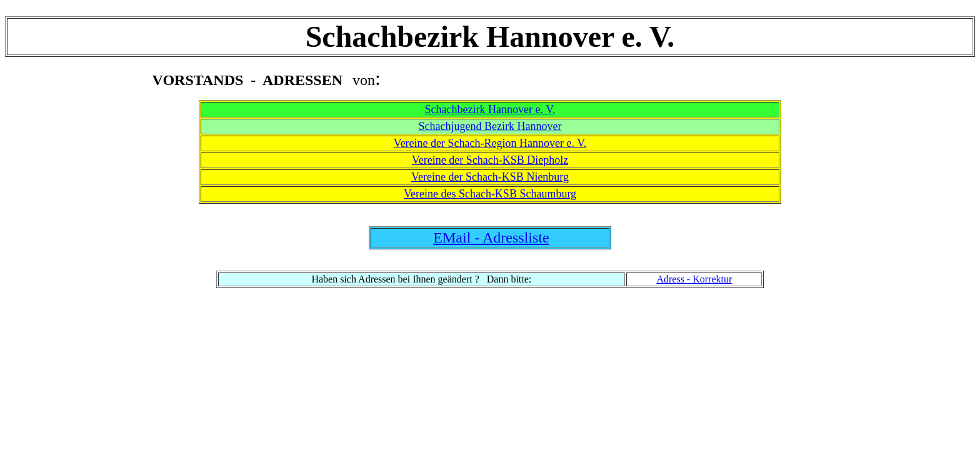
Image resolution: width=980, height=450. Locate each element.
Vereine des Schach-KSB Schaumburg (490, 194)
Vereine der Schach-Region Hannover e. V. (490, 143)
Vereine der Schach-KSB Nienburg (490, 177)
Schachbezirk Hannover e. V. (490, 109)
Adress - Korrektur (694, 279)
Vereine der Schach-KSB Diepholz (490, 160)
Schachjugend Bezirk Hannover (490, 126)
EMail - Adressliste (491, 237)
